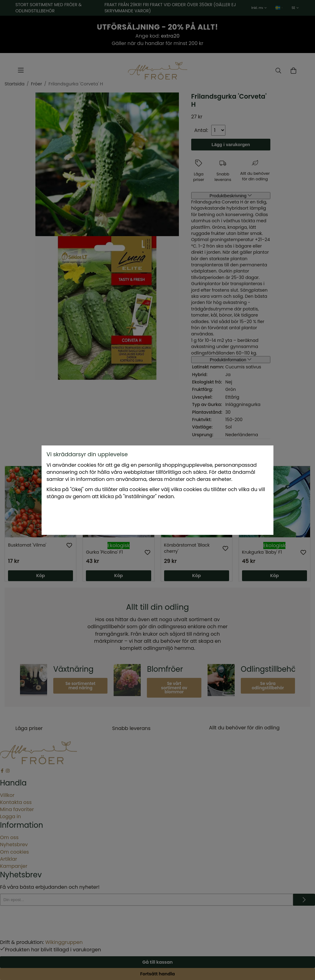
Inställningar (119, 517)
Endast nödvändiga (166, 517)
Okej (205, 517)
